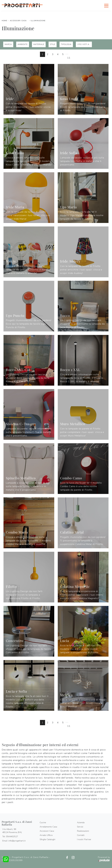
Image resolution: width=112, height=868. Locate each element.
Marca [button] (8, 44)
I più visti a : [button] (84, 44)
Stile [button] (53, 44)
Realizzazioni (83, 831)
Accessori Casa (18, 21)
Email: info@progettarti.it (14, 841)
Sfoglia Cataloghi (47, 839)
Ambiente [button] (23, 44)
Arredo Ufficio (46, 835)
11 (69, 58)
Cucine (43, 823)
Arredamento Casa (48, 827)
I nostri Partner (84, 839)
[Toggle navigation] (106, 5)
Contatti (81, 835)
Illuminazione (38, 21)
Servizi (80, 827)
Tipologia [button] (66, 44)
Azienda (81, 823)
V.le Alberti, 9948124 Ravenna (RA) (12, 831)
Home (4, 21)
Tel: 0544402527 (10, 837)
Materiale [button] (39, 44)
